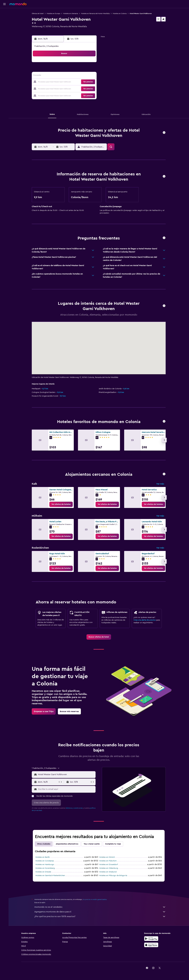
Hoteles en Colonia (120, 14)
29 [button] (84, 88)
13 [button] (71, 76)
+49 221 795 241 (40, 30)
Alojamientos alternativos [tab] (67, 844)
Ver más (161, 484)
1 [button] (84, 63)
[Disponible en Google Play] (151, 939)
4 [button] (59, 69)
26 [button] (65, 88)
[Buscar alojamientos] (4, 18)
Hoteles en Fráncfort (108, 861)
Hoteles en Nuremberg (45, 868)
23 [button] (90, 82)
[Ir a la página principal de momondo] (18, 4)
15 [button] (84, 76)
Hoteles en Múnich (107, 857)
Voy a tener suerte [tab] (92, 844)
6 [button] (71, 69)
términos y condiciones (75, 808)
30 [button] (90, 88)
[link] (61, 504)
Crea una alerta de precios (145, 620)
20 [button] (71, 82)
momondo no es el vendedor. (100, 907)
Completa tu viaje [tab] (113, 844)
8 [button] (84, 69)
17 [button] (52, 82)
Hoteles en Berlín (43, 857)
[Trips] (4, 31)
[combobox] (66, 774)
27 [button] (71, 88)
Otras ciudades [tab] (44, 844)
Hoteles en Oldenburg (109, 868)
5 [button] (65, 69)
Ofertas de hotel (38, 14)
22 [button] (84, 82)
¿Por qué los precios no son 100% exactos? (100, 916)
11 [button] (59, 76)
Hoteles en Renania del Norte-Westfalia (96, 14)
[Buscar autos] (4, 23)
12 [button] (65, 76)
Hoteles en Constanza (45, 861)
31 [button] (52, 95)
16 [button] (90, 76)
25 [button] (59, 88)
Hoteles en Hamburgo (45, 865)
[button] (4, 4)
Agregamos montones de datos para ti (100, 912)
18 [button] (59, 82)
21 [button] (78, 82)
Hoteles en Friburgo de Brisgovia (114, 876)
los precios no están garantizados (95, 899)
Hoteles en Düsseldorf (109, 865)
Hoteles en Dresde (44, 872)
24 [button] (52, 88)
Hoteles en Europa (54, 14)
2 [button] (90, 63)
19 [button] (65, 82)
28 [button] (78, 88)
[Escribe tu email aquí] (67, 789)
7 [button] (78, 69)
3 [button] (52, 69)
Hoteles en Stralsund (108, 872)
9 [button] (90, 69)
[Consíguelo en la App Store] (151, 945)
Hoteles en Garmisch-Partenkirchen (51, 876)
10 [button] (52, 76)
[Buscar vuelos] (4, 12)
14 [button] (78, 76)
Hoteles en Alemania (71, 14)
